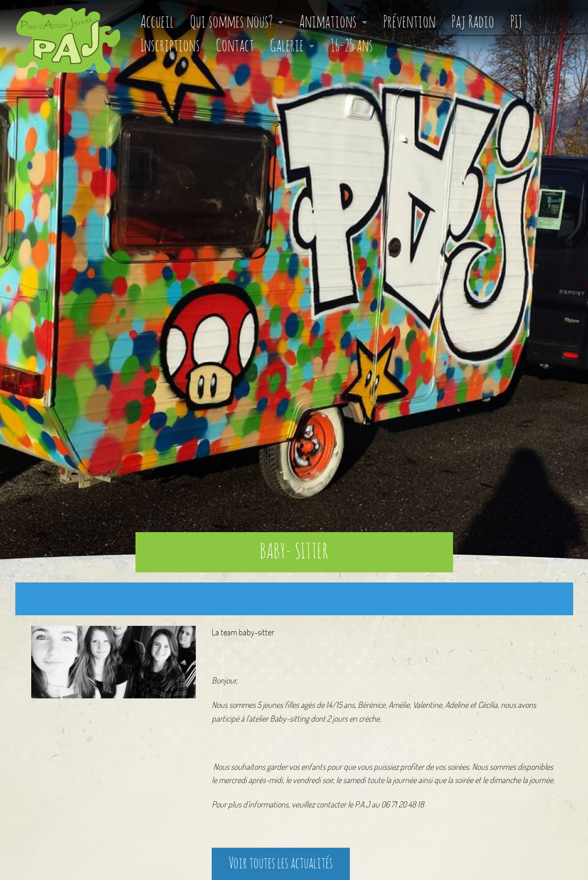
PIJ (516, 22)
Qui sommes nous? (231, 22)
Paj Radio (473, 22)
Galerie (287, 46)
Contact (235, 46)
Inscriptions (170, 46)
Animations (328, 22)
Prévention (409, 22)
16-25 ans (352, 46)
